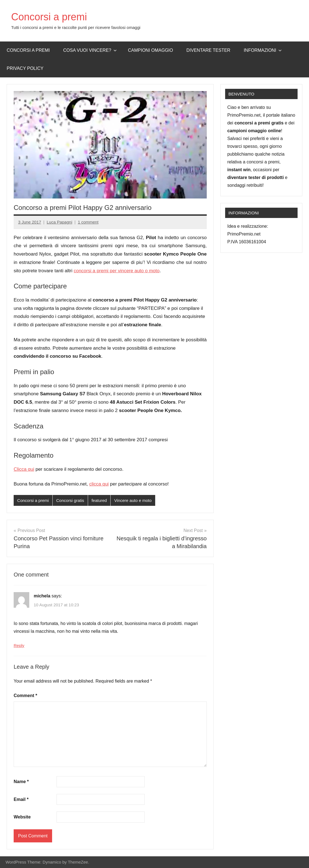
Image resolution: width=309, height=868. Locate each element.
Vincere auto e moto (133, 500)
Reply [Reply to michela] (19, 645)
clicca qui (99, 484)
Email (21, 799)
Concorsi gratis (70, 500)
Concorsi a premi (49, 17)
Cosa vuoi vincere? (90, 50)
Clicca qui (24, 469)
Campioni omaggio (150, 50)
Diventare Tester (208, 50)
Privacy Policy (25, 68)
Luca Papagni (59, 222)
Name (21, 782)
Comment (25, 696)
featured (99, 500)
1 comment (88, 222)
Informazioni (263, 50)
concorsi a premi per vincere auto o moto (116, 271)
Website (22, 817)
